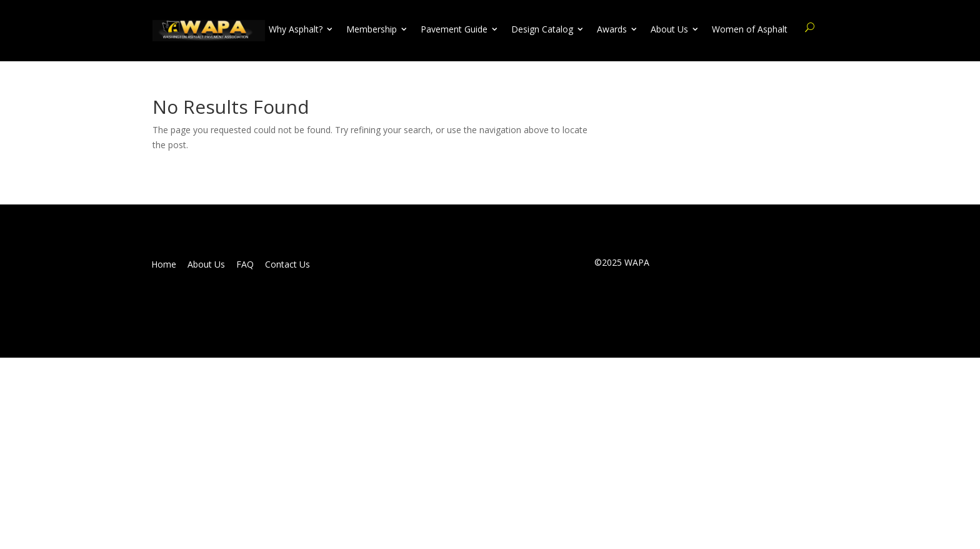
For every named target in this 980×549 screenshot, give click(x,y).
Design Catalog (542, 29)
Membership (372, 29)
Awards (612, 29)
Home (164, 264)
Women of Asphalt (750, 29)
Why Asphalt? (296, 29)
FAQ (245, 264)
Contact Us (287, 264)
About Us (669, 29)
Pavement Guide (454, 29)
